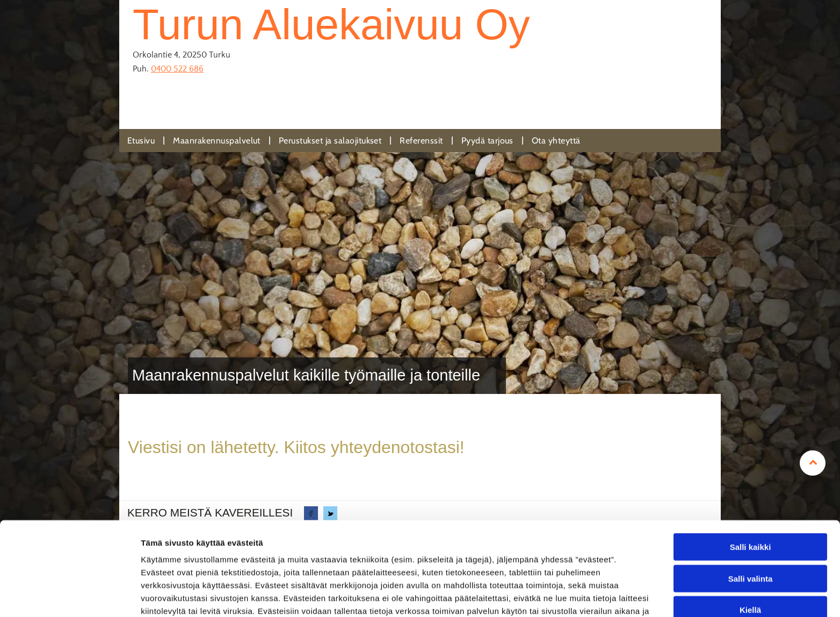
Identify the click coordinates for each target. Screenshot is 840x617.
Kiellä (750, 547)
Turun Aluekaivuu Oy (331, 24)
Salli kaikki (751, 484)
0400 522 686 (177, 69)
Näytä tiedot (574, 596)
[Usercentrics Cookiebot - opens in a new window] (70, 596)
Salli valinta (751, 516)
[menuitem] (142, 141)
